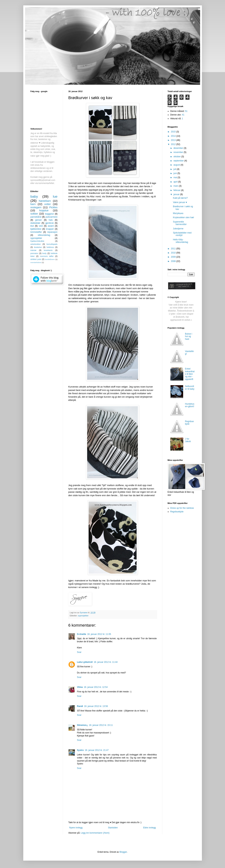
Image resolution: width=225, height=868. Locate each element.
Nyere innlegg (76, 828)
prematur (34, 253)
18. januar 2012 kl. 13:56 (96, 706)
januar (177, 194)
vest (41, 226)
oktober (177, 157)
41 (183, 115)
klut (32, 226)
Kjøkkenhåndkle (37, 241)
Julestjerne (178, 229)
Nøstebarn (45, 201)
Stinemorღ (82, 725)
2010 (174, 253)
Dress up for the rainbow (182, 508)
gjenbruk (49, 223)
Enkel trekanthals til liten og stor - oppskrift (190, 374)
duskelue (38, 247)
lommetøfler (36, 232)
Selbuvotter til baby (190, 388)
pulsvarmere (51, 217)
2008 (174, 261)
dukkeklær (35, 223)
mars (176, 186)
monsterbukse (36, 262)
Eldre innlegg (149, 828)
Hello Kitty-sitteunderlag (180, 241)
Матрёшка (178, 213)
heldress (50, 247)
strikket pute (36, 259)
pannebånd (36, 217)
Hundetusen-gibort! (190, 405)
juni (175, 173)
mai (175, 177)
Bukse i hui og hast (188, 336)
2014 (174, 136)
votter (48, 204)
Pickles (53, 207)
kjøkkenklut (36, 229)
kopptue (44, 210)
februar (177, 190)
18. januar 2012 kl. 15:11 (101, 725)
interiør (34, 250)
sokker (34, 214)
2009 (174, 257)
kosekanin (48, 250)
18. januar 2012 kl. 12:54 (96, 687)
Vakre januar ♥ (180, 202)
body (44, 253)
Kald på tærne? (180, 198)
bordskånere (50, 259)
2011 (174, 249)
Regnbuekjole (189, 423)
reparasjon (52, 232)
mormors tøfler (47, 256)
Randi (80, 706)
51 (186, 111)
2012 (174, 144)
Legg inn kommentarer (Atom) (95, 833)
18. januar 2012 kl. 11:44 (106, 662)
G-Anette (82, 634)
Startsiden (113, 828)
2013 (174, 140)
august (177, 165)
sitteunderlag (44, 235)
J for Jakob (188, 440)
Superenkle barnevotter (180, 223)
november (179, 152)
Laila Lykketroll (85, 662)
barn (33, 204)
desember (179, 148)
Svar (79, 652)
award (51, 226)
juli (175, 169)
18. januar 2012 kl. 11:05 (99, 634)
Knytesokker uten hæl (183, 217)
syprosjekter (83, 616)
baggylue (49, 214)
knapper (50, 229)
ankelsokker (36, 244)
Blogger (123, 852)
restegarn (36, 207)
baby (34, 196)
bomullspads (52, 244)
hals (51, 220)
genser (39, 220)
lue (55, 196)
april (176, 182)
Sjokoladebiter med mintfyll (182, 234)
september (179, 161)
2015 (174, 132)
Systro (80, 750)
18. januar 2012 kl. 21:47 (97, 750)
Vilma (80, 687)
